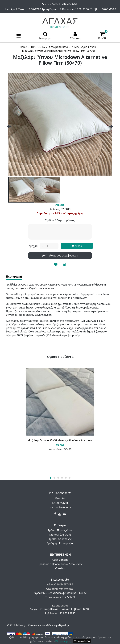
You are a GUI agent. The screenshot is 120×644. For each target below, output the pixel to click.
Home (23, 47)
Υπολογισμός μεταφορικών (60, 256)
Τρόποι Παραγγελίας (60, 530)
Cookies (60, 568)
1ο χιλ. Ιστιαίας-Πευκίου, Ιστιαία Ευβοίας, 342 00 (60, 609)
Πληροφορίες (63, 641)
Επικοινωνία (60, 503)
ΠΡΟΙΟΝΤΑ (38, 47)
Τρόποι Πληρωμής (60, 535)
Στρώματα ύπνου (60, 47)
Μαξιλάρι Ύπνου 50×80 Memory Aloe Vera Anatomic (60, 440)
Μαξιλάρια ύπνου (85, 47)
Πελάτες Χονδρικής (60, 507)
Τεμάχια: (33, 246)
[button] (50, 478)
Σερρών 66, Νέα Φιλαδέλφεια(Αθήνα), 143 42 (60, 593)
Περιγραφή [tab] (14, 276)
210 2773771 (67, 597)
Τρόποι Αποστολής (60, 539)
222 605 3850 (67, 613)
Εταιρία (60, 498)
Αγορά (77, 246)
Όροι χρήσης (60, 560)
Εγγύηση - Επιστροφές (60, 543)
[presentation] (9, 125)
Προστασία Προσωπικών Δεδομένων (60, 564)
